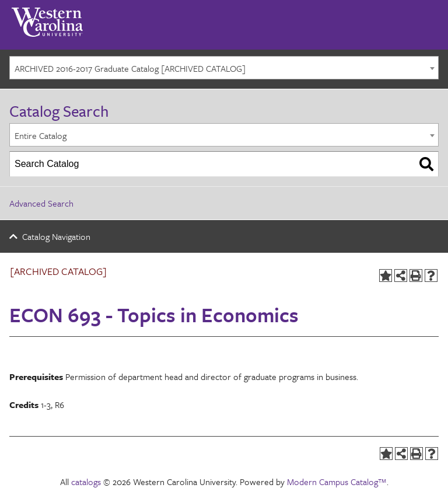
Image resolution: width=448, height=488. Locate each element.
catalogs (86, 482)
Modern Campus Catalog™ (337, 482)
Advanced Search (41, 203)
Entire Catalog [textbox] (41, 135)
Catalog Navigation (56, 236)
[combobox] (224, 68)
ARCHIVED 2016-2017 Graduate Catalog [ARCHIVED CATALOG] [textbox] (130, 68)
